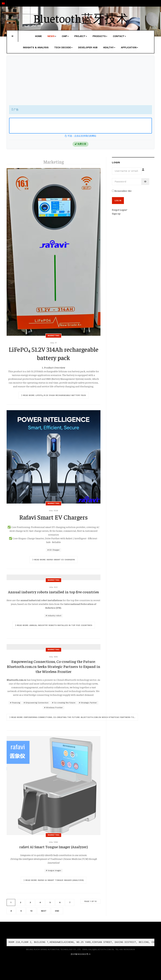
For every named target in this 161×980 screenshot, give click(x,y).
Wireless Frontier (54, 708)
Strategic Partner (89, 703)
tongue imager (54, 870)
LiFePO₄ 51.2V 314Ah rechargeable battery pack (54, 353)
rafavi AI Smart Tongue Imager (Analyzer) (54, 847)
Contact (119, 36)
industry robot (54, 616)
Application (129, 47)
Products (100, 36)
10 (31, 911)
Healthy (109, 47)
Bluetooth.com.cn (17, 680)
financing (16, 703)
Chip (65, 36)
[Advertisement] (80, 82)
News (52, 36)
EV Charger (54, 550)
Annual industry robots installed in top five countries (53, 592)
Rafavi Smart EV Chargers (53, 517)
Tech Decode (63, 47)
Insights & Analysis (36, 47)
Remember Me (122, 191)
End (57, 911)
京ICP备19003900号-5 (80, 954)
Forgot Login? (120, 210)
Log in (118, 201)
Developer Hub (88, 47)
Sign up (116, 213)
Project (81, 36)
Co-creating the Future (64, 703)
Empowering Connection (37, 703)
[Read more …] (53, 395)
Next (44, 911)
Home (38, 36)
